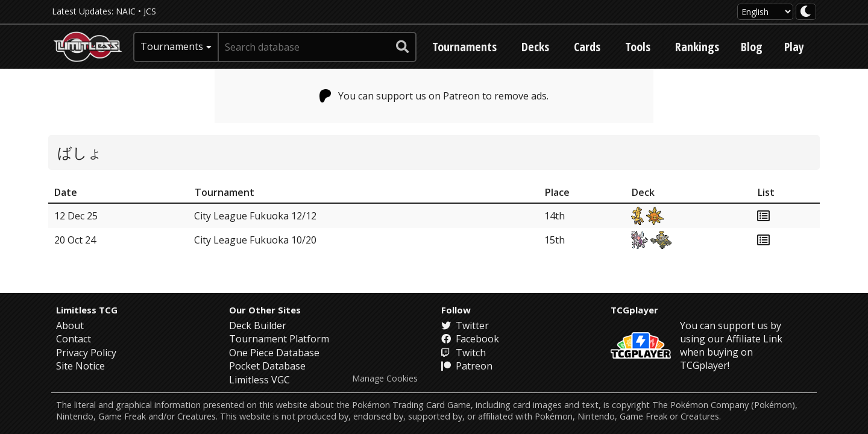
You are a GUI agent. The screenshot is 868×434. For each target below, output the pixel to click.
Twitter (465, 325)
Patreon (467, 366)
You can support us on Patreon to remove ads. (434, 96)
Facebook (470, 339)
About (70, 325)
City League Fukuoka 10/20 (255, 240)
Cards (587, 47)
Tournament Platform (279, 339)
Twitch (464, 353)
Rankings (697, 47)
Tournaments (464, 47)
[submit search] (403, 47)
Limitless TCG (87, 310)
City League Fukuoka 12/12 (255, 216)
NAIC (126, 11)
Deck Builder (258, 325)
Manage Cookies (385, 379)
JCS (150, 11)
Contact (74, 339)
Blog (752, 47)
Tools (638, 47)
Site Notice (80, 366)
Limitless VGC (259, 380)
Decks (535, 47)
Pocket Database (267, 366)
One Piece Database (274, 353)
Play (794, 47)
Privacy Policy (86, 353)
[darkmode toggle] (806, 12)
